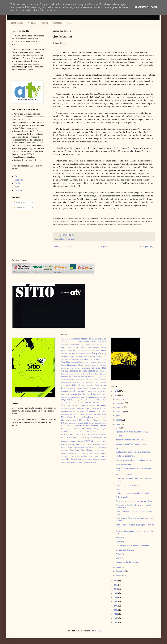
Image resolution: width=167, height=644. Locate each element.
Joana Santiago (66, 394)
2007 (116, 602)
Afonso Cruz (66, 339)
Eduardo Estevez (76, 374)
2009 (116, 593)
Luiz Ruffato (71, 414)
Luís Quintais (90, 411)
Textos (63, 459)
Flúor (118, 489)
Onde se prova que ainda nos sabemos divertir (135, 501)
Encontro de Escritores (70, 377)
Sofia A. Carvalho (100, 453)
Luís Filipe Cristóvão (92, 408)
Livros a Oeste (78, 406)
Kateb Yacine (80, 403)
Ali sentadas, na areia (124, 474)
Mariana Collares (83, 426)
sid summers (70, 453)
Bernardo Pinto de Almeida (82, 354)
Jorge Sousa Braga (83, 400)
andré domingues (78, 345)
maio (119, 424)
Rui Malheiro (91, 448)
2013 (116, 395)
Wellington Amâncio (90, 462)
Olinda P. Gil (76, 435)
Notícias (32, 23)
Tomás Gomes (87, 459)
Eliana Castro (65, 239)
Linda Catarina (66, 406)
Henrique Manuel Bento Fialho (74, 391)
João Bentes (91, 394)
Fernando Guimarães (92, 380)
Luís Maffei (80, 411)
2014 (116, 391)
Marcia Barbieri (84, 423)
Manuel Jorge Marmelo (90, 420)
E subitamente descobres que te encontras (133, 452)
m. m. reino (80, 414)
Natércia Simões (100, 432)
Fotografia (89, 385)
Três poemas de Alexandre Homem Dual (132, 546)
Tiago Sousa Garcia (74, 459)
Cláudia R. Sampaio (98, 365)
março (119, 567)
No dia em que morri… (125, 456)
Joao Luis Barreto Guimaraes (85, 397)
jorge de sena (101, 397)
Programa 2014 (100, 441)
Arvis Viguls (101, 350)
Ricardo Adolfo (100, 445)
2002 (116, 618)
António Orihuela (85, 347)
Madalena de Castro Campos (96, 414)
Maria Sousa (70, 426)
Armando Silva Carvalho (74, 350)
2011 (116, 585)
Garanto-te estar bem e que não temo (131, 444)
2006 (116, 606)
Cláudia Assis (83, 365)
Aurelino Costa (66, 354)
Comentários (20, 208)
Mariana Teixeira (99, 426)
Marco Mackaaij (96, 423)
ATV (69, 23)
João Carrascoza (67, 397)
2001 (116, 623)
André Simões (91, 345)
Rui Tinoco (65, 450)
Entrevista (19, 180)
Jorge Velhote (97, 400)
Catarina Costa (77, 362)
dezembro (121, 399)
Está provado (121, 558)
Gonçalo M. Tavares (75, 388)
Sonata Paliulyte (67, 456)
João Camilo (102, 394)
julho (119, 416)
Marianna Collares (67, 429)
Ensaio (17, 176)
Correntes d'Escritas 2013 (94, 368)
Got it (154, 7)
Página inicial (16, 23)
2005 (116, 610)
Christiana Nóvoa (100, 362)
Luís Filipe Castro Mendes (71, 409)
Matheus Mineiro (81, 429)
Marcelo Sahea (72, 423)
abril (118, 428)
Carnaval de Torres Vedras (89, 359)
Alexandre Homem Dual (70, 342)
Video (68, 462)
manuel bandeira (72, 420)
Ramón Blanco (79, 445)
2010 (116, 589)
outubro (120, 407)
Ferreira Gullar (71, 383)
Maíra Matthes (67, 417)
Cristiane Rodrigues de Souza (74, 371)
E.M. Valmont (101, 371)
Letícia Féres (91, 403)
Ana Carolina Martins (87, 342)
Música (88, 432)
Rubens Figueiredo (79, 448)
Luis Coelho (101, 406)
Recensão (18, 190)
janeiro (119, 575)
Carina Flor (78, 356)
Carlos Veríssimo (73, 359)
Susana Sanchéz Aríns (83, 456)
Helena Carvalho (89, 388)
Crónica (91, 371)
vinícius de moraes (76, 462)
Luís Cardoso (90, 406)
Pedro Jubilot (73, 438)
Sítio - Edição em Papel (84, 453)
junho (119, 420)
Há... (118, 448)
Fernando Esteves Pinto (76, 380)
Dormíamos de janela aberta (127, 485)
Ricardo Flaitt (67, 448)
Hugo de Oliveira (100, 391)
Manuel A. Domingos (83, 417)
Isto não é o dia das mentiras (127, 562)
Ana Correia (101, 342)
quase (70, 445)
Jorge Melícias (68, 400)
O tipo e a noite (122, 497)
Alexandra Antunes (79, 339)
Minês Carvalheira (77, 432)
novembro (121, 403)
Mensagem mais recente (64, 247)
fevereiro (120, 571)
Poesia (17, 183)
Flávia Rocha (78, 385)
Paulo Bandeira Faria (91, 435)
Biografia (97, 353)
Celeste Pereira (89, 362)
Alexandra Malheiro (97, 339)
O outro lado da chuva (125, 550)
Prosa (73, 239)
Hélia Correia (101, 388)
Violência (120, 436)
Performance (97, 438)
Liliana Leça (101, 403)
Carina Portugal (88, 356)
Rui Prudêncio (101, 448)
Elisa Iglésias (101, 374)
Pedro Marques (85, 438)
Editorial (64, 374)
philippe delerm (76, 441)
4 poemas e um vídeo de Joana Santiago (132, 432)
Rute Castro (75, 450)
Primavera (120, 538)
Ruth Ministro (87, 450)
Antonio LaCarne (72, 347)
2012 (116, 581)
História (44, 23)
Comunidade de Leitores (71, 368)
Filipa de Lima (83, 383)
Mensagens (19, 203)
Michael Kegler (95, 429)
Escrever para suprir (124, 464)
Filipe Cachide (94, 383)
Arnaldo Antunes (90, 350)
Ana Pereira (65, 345)
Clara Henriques (68, 365)
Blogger (98, 631)
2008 (116, 597)
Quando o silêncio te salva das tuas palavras (134, 460)
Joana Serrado (78, 394)
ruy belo (97, 450)
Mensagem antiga (147, 247)
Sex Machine (121, 542)
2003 (116, 614)
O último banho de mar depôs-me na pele (133, 493)
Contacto (57, 23)
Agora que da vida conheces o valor (130, 440)
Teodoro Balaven (99, 456)
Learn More (141, 7)
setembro (120, 412)
